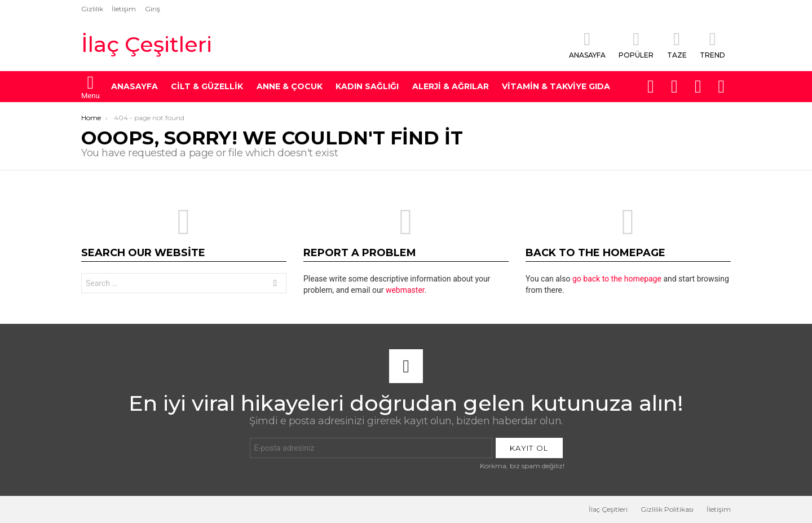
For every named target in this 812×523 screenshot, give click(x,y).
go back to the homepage (617, 279)
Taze (677, 45)
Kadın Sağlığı (367, 86)
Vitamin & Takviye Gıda (556, 86)
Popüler (636, 45)
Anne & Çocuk (290, 86)
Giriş (153, 9)
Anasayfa (587, 45)
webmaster (405, 290)
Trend (712, 45)
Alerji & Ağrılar (451, 86)
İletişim (124, 9)
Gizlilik (92, 9)
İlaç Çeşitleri (147, 44)
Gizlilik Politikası (667, 509)
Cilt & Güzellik (207, 86)
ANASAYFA (134, 86)
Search (275, 285)
